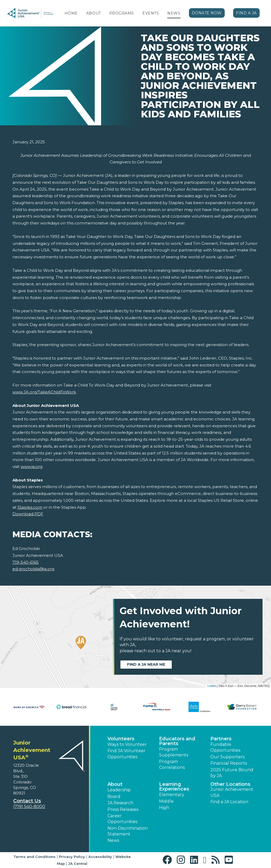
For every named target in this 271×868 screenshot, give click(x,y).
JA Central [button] (78, 864)
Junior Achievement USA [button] (232, 792)
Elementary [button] (172, 795)
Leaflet (212, 686)
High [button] (164, 808)
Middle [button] (166, 801)
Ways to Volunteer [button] (127, 744)
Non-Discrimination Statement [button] (128, 831)
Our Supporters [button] (227, 757)
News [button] (113, 840)
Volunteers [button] (121, 739)
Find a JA (246, 13)
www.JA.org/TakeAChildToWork (44, 392)
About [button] (115, 784)
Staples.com (30, 507)
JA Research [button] (120, 803)
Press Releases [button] (123, 809)
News (174, 13)
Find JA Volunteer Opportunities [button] (127, 754)
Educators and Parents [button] (177, 741)
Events (151, 13)
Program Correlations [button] (172, 764)
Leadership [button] (119, 790)
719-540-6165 (26, 562)
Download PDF (28, 514)
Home (71, 13)
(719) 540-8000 (29, 807)
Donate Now (207, 13)
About (94, 13)
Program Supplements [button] (174, 752)
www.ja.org (31, 467)
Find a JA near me (146, 664)
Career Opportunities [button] (122, 819)
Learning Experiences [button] (174, 787)
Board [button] (114, 796)
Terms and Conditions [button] (35, 857)
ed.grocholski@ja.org (33, 569)
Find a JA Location (229, 802)
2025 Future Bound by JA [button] (232, 773)
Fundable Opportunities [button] (225, 747)
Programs (122, 13)
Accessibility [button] (100, 857)
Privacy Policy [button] (72, 857)
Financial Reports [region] (229, 763)
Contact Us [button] (27, 801)
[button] (168, 860)
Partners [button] (221, 739)
